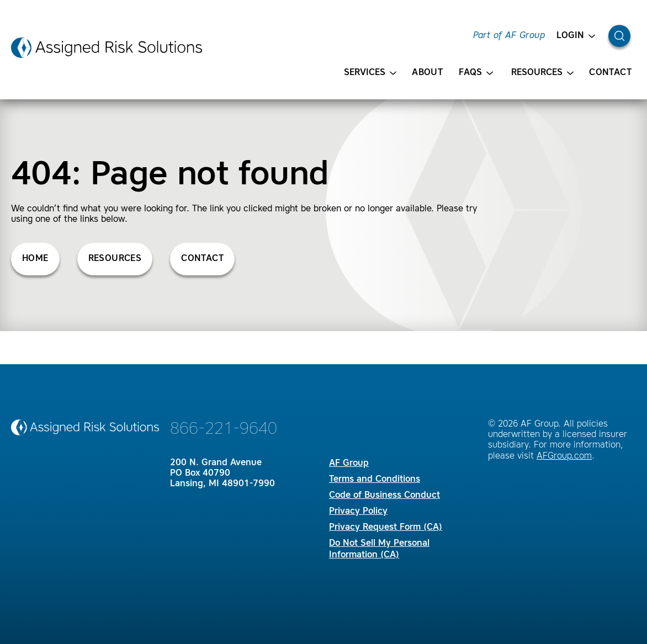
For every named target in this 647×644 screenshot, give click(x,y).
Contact (610, 73)
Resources (542, 73)
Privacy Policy (358, 512)
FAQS (476, 73)
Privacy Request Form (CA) (386, 528)
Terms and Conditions (375, 480)
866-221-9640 (224, 429)
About (427, 73)
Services (370, 73)
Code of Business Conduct (385, 496)
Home (35, 259)
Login (576, 36)
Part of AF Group (509, 36)
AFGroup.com (564, 456)
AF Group (349, 464)
